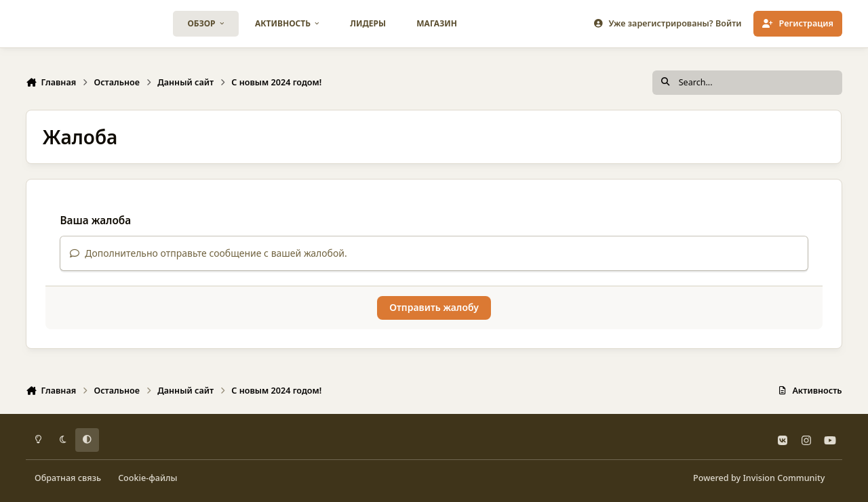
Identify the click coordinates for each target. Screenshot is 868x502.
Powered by (759, 478)
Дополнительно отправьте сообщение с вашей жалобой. (208, 253)
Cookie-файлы (147, 478)
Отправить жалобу (434, 307)
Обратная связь (68, 478)
